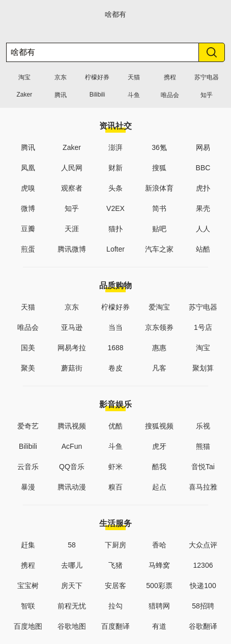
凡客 (159, 368)
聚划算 (203, 368)
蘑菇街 (72, 368)
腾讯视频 (72, 426)
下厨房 (115, 545)
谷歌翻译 (203, 626)
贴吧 (159, 229)
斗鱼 (134, 95)
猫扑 (115, 229)
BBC (203, 168)
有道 (159, 626)
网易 (203, 147)
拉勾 (115, 606)
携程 (170, 77)
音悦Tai (203, 467)
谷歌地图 (72, 626)
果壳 (203, 208)
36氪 (159, 147)
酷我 (159, 467)
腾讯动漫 (72, 487)
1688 (115, 348)
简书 (159, 208)
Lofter (115, 249)
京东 (61, 77)
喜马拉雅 (203, 487)
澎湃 (115, 147)
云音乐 (28, 467)
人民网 (72, 168)
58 (72, 545)
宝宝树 (28, 586)
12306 (203, 565)
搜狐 (159, 168)
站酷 (203, 249)
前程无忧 (72, 606)
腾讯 (61, 95)
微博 (28, 208)
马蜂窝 (159, 565)
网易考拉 (72, 348)
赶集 (28, 545)
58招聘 (203, 606)
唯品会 (170, 95)
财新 (115, 168)
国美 (28, 348)
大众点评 (203, 545)
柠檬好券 (97, 77)
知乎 (207, 95)
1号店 (203, 327)
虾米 (115, 467)
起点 (159, 487)
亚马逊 (72, 327)
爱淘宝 (159, 307)
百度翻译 (115, 626)
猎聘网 (159, 606)
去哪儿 (72, 565)
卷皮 (115, 368)
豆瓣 (28, 229)
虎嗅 (28, 188)
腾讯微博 (72, 249)
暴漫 (28, 487)
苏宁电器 (207, 77)
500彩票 (159, 586)
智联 (28, 606)
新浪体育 (159, 188)
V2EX (115, 208)
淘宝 (24, 77)
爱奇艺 (28, 426)
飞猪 (115, 565)
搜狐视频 (159, 426)
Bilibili (97, 95)
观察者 (72, 188)
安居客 (115, 586)
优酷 (115, 426)
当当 (115, 327)
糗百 (115, 487)
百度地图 (28, 626)
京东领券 (159, 327)
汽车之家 (159, 249)
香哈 (159, 545)
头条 (115, 188)
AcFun (72, 446)
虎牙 (159, 446)
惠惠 (159, 348)
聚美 (28, 368)
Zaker (24, 95)
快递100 (203, 586)
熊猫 (203, 446)
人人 (203, 229)
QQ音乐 (72, 467)
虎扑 (203, 188)
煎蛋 (28, 249)
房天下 (72, 586)
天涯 (72, 229)
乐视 (203, 426)
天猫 (134, 77)
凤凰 (28, 168)
